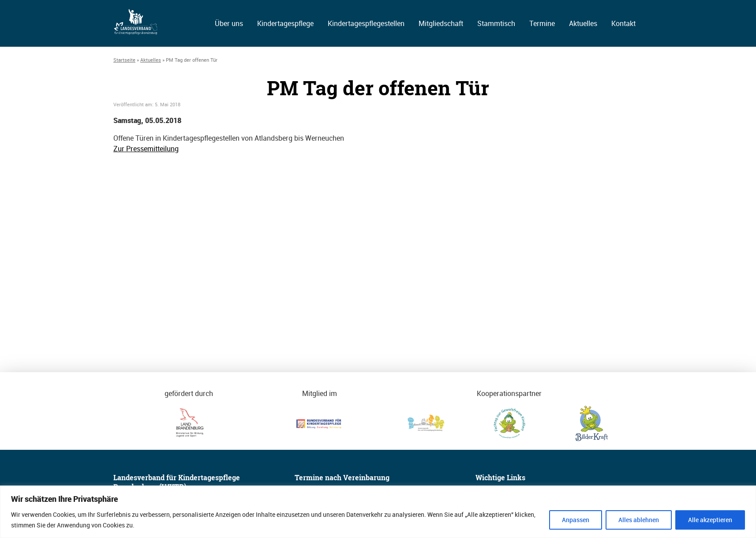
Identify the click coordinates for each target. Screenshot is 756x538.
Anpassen (576, 520)
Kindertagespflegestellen (366, 23)
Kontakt (623, 23)
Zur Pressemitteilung (146, 149)
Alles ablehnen (639, 520)
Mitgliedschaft (441, 23)
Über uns (229, 23)
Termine (542, 23)
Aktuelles (583, 23)
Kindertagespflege (285, 23)
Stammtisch (496, 23)
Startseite (124, 60)
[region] (378, 512)
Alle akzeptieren (710, 520)
